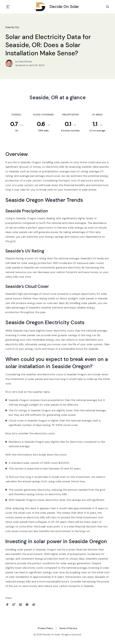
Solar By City (12, 27)
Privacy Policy (45, 628)
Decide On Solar (57, 7)
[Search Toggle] (108, 7)
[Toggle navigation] (8, 7)
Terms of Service (68, 628)
